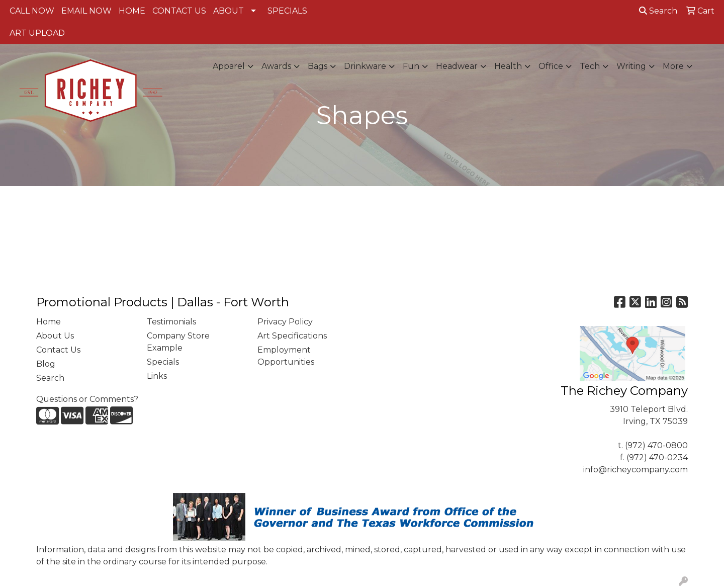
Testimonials (171, 322)
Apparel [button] (229, 66)
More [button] (673, 66)
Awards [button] (276, 66)
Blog (46, 364)
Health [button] (508, 66)
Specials (163, 362)
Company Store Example (178, 342)
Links (157, 376)
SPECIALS (287, 11)
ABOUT (229, 11)
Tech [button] (590, 66)
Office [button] (551, 66)
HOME (132, 11)
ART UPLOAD (37, 33)
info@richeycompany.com (636, 470)
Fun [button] (411, 66)
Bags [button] (318, 66)
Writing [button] (631, 66)
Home (49, 322)
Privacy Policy (285, 322)
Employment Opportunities (286, 356)
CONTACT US (179, 11)
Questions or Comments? (87, 399)
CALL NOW (32, 11)
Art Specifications (292, 336)
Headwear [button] (457, 66)
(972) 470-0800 (656, 445)
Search (658, 11)
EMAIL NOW (86, 11)
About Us (55, 336)
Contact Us (58, 350)
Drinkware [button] (365, 66)
